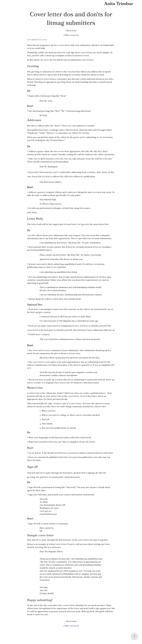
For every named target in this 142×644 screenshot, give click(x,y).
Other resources (72, 35)
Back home (72, 31)
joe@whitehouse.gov (48, 514)
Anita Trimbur (119, 4)
